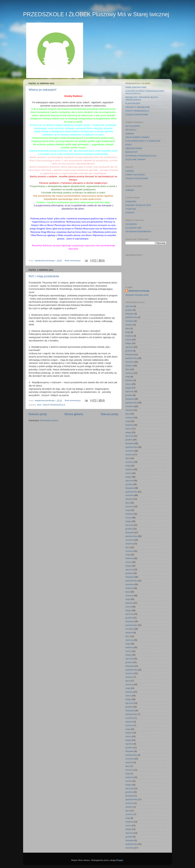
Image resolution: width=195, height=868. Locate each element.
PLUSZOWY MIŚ (133, 228)
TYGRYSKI (131, 209)
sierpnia (129, 325)
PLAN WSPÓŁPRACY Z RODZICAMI (143, 141)
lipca (128, 328)
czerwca (129, 373)
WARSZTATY (132, 152)
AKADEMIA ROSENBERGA (138, 232)
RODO (129, 145)
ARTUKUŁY (131, 130)
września (130, 321)
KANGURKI (131, 202)
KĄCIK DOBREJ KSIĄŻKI (137, 137)
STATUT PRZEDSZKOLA (137, 111)
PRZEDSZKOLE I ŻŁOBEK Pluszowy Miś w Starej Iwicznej (96, 14)
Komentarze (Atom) (49, 420)
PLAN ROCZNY (133, 103)
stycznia (129, 306)
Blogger (120, 860)
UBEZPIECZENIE (134, 148)
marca (128, 340)
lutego (128, 343)
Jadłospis (130, 133)
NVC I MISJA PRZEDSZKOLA (51, 405)
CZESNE (130, 171)
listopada (130, 314)
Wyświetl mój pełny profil (137, 295)
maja (128, 332)
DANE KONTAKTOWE (136, 87)
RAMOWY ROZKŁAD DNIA (138, 205)
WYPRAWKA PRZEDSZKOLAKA (141, 156)
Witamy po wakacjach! (43, 90)
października (131, 317)
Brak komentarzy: (73, 261)
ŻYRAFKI (130, 213)
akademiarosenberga (139, 291)
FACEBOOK (131, 224)
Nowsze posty (38, 414)
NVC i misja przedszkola (44, 276)
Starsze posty (110, 414)
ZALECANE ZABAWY (136, 160)
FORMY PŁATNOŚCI (135, 175)
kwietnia (129, 336)
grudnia (129, 310)
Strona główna (74, 414)
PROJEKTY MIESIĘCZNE (138, 107)
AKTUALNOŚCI (133, 126)
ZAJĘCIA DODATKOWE (137, 115)
